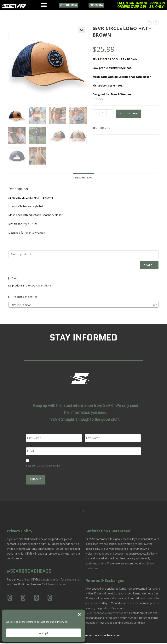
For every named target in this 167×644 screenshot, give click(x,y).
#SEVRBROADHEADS (29, 569)
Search (149, 265)
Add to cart (129, 114)
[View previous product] (149, 22)
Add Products (44, 286)
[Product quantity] (103, 113)
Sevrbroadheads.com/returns (104, 611)
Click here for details (54, 582)
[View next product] (156, 22)
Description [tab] (83, 178)
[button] (79, 614)
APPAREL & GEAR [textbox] (82, 305)
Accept (44, 633)
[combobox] (83, 305)
